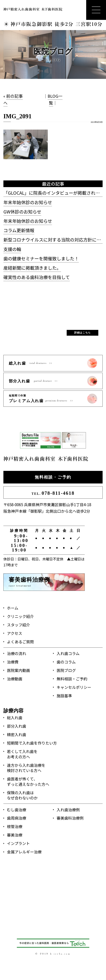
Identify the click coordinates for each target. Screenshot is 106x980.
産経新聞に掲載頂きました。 (32, 268)
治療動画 (15, 679)
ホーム (13, 608)
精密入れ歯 (17, 734)
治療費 (13, 662)
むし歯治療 (17, 810)
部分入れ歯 (17, 726)
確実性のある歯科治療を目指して (37, 277)
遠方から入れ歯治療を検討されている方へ (26, 768)
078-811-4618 (53, 493)
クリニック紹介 (20, 616)
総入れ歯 (15, 718)
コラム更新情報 (19, 230)
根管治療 (15, 826)
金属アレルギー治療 (24, 852)
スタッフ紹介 (18, 625)
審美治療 (15, 835)
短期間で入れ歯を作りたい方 (32, 743)
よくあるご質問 (20, 642)
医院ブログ (66, 670)
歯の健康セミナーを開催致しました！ (41, 258)
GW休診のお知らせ (22, 212)
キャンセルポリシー (74, 687)
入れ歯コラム (68, 653)
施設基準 (64, 696)
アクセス (15, 633)
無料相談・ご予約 (53, 477)
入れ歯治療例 (68, 810)
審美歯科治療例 (70, 818)
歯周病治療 (17, 818)
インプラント (18, 843)
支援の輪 (12, 249)
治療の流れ (17, 653)
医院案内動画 (18, 670)
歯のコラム (66, 662)
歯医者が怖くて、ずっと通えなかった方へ (28, 781)
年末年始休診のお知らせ (28, 202)
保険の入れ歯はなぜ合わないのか (22, 795)
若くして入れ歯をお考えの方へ (22, 754)
